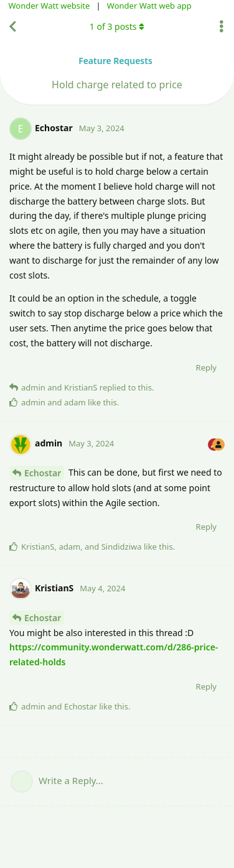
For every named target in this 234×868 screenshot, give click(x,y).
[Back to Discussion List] (12, 27)
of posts (117, 26)
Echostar (43, 473)
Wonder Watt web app (149, 6)
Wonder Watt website (49, 6)
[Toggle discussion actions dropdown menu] (222, 27)
